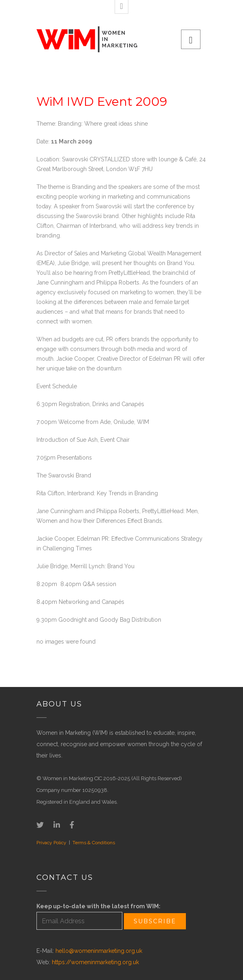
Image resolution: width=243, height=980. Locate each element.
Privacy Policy (51, 843)
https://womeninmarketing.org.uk (95, 962)
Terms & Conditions (94, 843)
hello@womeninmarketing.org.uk (99, 951)
